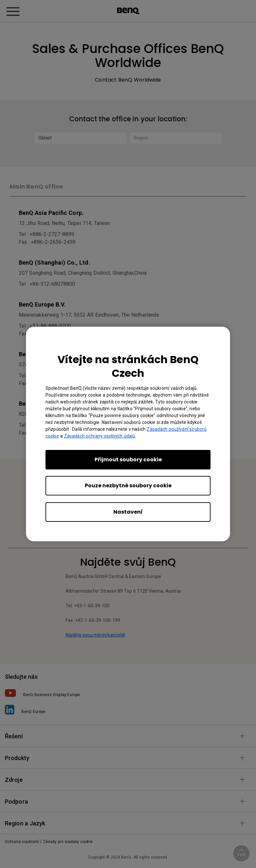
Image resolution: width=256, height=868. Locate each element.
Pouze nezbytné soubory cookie (128, 486)
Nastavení (128, 512)
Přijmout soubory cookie (128, 460)
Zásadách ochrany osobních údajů (100, 436)
